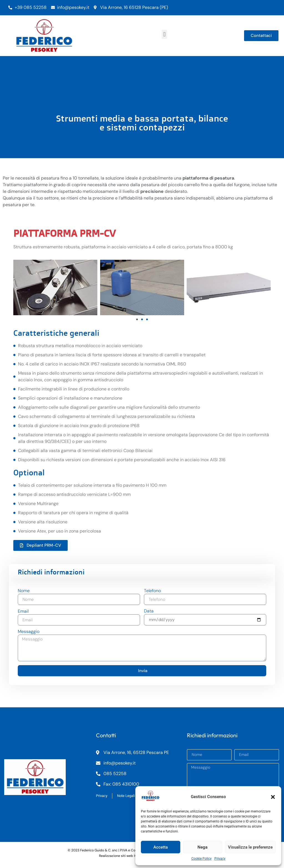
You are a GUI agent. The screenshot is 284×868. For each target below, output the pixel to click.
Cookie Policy (201, 859)
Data (149, 611)
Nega (202, 847)
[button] (273, 797)
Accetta (161, 847)
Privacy (220, 859)
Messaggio (29, 632)
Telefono (152, 591)
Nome (24, 591)
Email (23, 612)
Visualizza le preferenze (250, 847)
